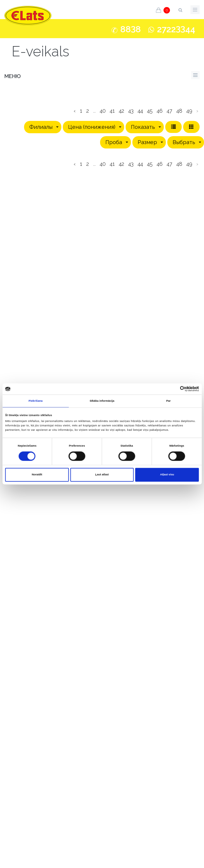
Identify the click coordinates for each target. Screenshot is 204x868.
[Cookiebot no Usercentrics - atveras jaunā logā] (173, 389)
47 (170, 111)
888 (131, 29)
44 (140, 111)
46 (160, 111)
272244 (176, 29)
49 (189, 111)
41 (112, 111)
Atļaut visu (167, 475)
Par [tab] (168, 401)
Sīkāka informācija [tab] (102, 401)
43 (131, 111)
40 (103, 111)
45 (150, 111)
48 (179, 111)
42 (122, 111)
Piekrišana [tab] (36, 401)
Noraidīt (37, 475)
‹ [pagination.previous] (75, 111)
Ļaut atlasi (102, 475)
